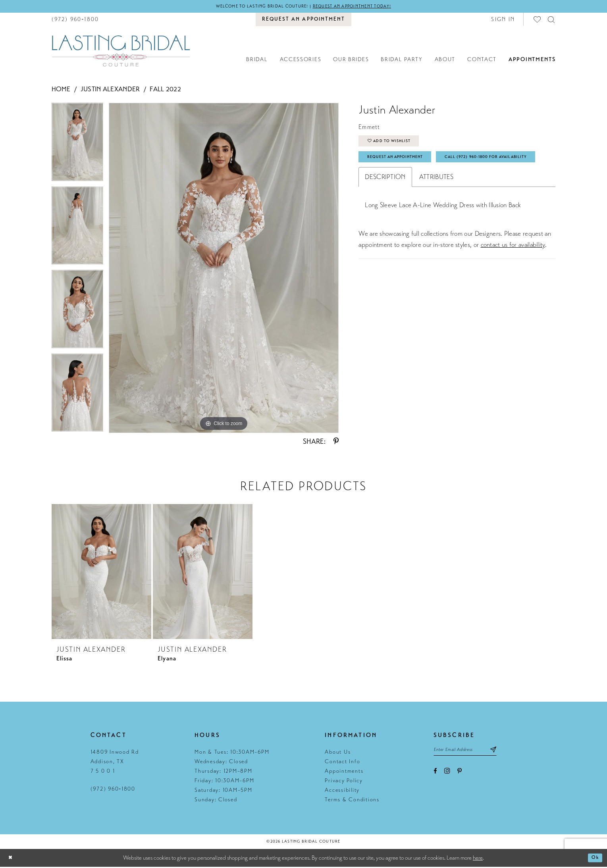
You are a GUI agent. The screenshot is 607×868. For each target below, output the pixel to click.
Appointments (344, 772)
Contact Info (342, 763)
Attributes (436, 206)
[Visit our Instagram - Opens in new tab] (447, 775)
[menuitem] (75, 20)
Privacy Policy (344, 782)
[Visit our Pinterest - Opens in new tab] (460, 775)
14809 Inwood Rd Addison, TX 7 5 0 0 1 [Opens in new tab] (115, 763)
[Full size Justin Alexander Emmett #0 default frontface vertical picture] (224, 269)
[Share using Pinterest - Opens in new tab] (336, 443)
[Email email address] (473, 752)
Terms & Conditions (352, 801)
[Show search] (552, 20)
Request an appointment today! (364, 7)
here (478, 859)
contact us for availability (513, 274)
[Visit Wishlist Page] (538, 20)
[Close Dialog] (12, 859)
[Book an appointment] (303, 21)
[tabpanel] (78, 146)
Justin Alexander (110, 90)
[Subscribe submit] (510, 752)
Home (61, 90)
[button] (503, 20)
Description (385, 206)
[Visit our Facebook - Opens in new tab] (435, 775)
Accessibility (342, 791)
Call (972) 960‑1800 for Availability (421, 184)
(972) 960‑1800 (113, 790)
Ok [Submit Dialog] (594, 859)
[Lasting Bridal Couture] (121, 52)
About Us (338, 753)
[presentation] (101, 573)
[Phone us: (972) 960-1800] (75, 20)
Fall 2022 (165, 90)
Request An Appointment (405, 164)
